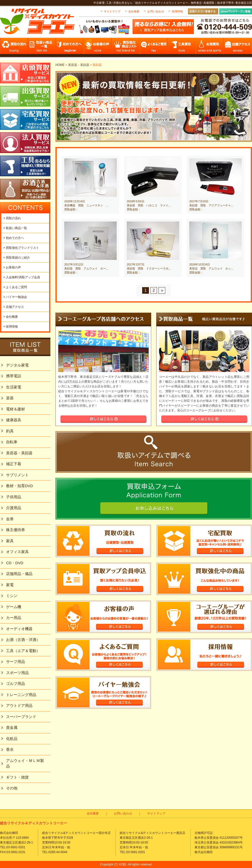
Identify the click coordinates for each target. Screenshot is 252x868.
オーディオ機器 (19, 629)
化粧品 (12, 739)
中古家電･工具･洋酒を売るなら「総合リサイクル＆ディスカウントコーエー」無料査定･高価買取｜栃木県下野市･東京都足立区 (173, 3)
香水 (10, 749)
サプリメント (17, 475)
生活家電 (14, 387)
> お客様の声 (12, 267)
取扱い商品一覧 (42, 47)
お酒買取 (210, 47)
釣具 (10, 431)
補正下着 (14, 464)
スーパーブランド (21, 717)
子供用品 (14, 497)
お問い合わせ (156, 11)
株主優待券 (15, 530)
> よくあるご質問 (15, 287)
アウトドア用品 (19, 705)
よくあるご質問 (154, 47)
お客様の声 (98, 47)
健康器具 (14, 420)
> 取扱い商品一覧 (15, 228)
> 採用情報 (11, 327)
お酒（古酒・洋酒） (23, 640)
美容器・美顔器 (79, 65)
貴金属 (12, 727)
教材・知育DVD (20, 486)
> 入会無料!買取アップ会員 (22, 277)
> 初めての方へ (14, 238)
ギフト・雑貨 (17, 777)
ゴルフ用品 (15, 684)
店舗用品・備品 (19, 574)
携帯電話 (14, 376)
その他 (12, 788)
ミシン (12, 596)
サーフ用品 (15, 662)
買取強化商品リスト (126, 47)
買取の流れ (14, 47)
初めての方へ (70, 47)
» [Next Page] (162, 290)
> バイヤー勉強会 (15, 297)
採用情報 (177, 11)
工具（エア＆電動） (23, 651)
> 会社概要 (11, 317)
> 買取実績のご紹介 (17, 258)
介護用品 (14, 508)
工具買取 (182, 47)
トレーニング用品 (21, 695)
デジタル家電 (17, 365)
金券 (10, 519)
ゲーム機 (14, 607)
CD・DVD (15, 563)
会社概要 (134, 11)
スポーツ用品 (17, 673)
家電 (10, 585)
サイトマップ (112, 11)
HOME (60, 65)
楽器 (10, 398)
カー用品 (14, 618)
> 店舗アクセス (14, 307)
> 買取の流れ (12, 218)
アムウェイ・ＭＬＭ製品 (25, 763)
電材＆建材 (15, 409)
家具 (10, 541)
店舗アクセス (238, 47)
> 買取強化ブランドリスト (21, 248)
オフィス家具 (17, 552)
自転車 (12, 442)
